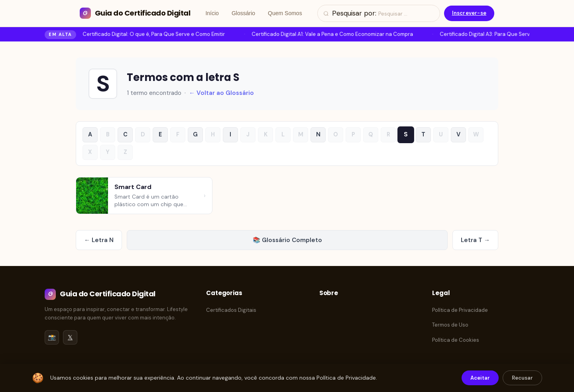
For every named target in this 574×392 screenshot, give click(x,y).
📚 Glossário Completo (287, 240)
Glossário (243, 13)
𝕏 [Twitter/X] (70, 337)
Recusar (522, 378)
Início (212, 13)
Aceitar (480, 378)
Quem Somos (285, 13)
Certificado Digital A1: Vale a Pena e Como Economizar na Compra (333, 34)
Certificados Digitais (231, 310)
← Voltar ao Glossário (221, 93)
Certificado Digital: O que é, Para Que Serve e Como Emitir (154, 34)
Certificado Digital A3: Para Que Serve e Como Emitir (505, 34)
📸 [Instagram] (52, 337)
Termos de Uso (450, 325)
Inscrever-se (469, 13)
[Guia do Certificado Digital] (135, 13)
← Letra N (99, 240)
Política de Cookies (456, 340)
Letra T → (475, 240)
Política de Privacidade (460, 310)
